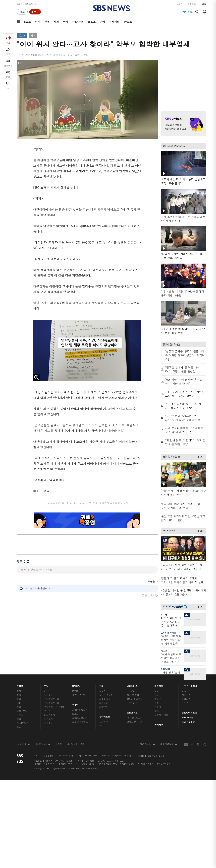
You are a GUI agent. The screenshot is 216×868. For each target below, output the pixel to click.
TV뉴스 (128, 22)
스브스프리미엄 (189, 685)
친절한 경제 (105, 699)
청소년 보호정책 (164, 764)
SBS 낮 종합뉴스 (80, 722)
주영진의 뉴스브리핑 (54, 707)
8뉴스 (27, 22)
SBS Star (188, 717)
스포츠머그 (132, 691)
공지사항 (159, 725)
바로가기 (159, 685)
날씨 (157, 691)
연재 (102, 685)
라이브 (158, 699)
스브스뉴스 (132, 712)
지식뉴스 (186, 691)
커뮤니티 (186, 699)
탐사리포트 (105, 716)
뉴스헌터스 (50, 695)
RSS (156, 711)
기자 (157, 703)
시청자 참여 (43, 744)
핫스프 (164, 651)
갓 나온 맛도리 (134, 718)
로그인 (180, 4)
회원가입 (192, 4)
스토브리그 (132, 703)
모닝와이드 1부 (52, 699)
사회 (56, 22)
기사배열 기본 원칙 (145, 764)
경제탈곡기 (166, 669)
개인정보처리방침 (75, 744)
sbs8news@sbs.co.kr (117, 756)
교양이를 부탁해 (168, 633)
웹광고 (59, 744)
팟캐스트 (186, 695)
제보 (157, 695)
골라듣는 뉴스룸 (80, 710)
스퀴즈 (185, 703)
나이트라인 (50, 715)
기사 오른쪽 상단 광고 (183, 81)
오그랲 (164, 615)
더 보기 (200, 456)
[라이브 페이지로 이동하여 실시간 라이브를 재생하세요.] (35, 12)
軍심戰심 (76, 691)
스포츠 (92, 22)
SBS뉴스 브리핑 (80, 718)
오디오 (75, 704)
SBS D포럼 (189, 722)
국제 (65, 22)
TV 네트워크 (23, 723)
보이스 (75, 714)
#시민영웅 (187, 12)
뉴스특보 (48, 723)
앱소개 (158, 707)
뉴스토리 (48, 719)
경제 (47, 22)
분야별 (20, 685)
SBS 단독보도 (106, 695)
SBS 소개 (23, 744)
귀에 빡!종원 (133, 695)
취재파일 (114, 22)
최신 (19, 691)
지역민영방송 (169, 744)
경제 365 (104, 703)
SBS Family (148, 744)
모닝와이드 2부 (52, 703)
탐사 (102, 726)
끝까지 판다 (105, 722)
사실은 (103, 691)
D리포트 (103, 707)
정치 (38, 22)
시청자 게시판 (161, 715)
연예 (102, 22)
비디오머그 (132, 685)
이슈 (19, 727)
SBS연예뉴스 (190, 712)
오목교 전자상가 (135, 722)
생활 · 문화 (22, 711)
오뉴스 (47, 711)
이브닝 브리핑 (79, 695)
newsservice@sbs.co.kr (114, 761)
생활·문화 (78, 22)
